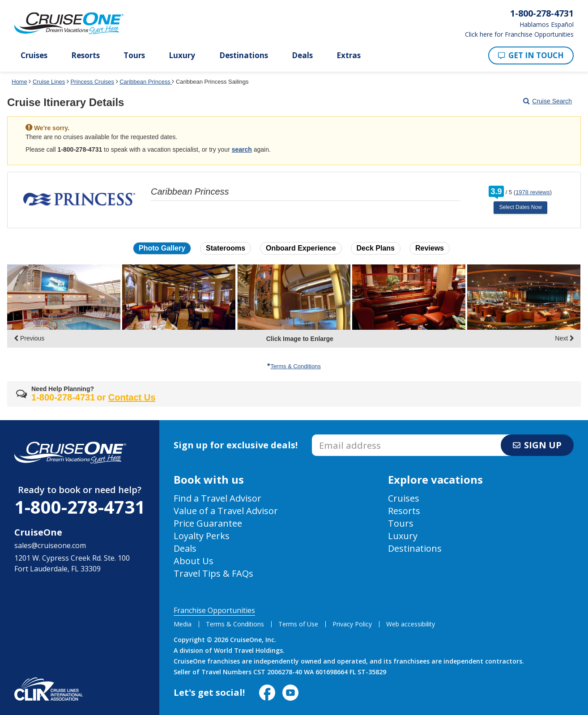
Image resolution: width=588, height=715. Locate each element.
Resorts (85, 55)
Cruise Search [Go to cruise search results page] (548, 101)
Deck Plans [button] (376, 248)
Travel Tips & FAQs (213, 573)
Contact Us (132, 397)
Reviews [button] (430, 248)
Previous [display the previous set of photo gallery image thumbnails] (29, 338)
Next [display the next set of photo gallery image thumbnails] (565, 338)
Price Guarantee (208, 523)
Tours (134, 55)
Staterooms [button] (226, 248)
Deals (302, 55)
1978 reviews (533, 192)
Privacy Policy (352, 624)
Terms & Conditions (294, 366)
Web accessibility (411, 624)
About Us (194, 561)
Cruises (34, 55)
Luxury (182, 55)
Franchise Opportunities (214, 610)
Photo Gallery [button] (162, 248)
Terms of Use (298, 624)
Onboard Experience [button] (301, 248)
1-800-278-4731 (80, 507)
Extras (349, 55)
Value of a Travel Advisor (226, 511)
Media (183, 624)
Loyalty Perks (202, 536)
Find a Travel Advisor (217, 498)
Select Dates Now (520, 207)
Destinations (244, 55)
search (242, 149)
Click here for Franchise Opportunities (519, 34)
